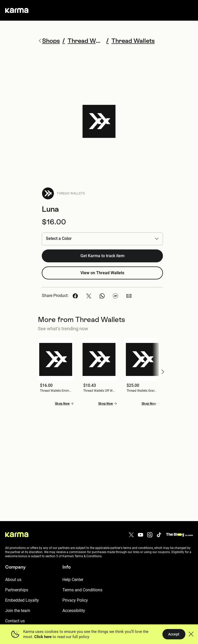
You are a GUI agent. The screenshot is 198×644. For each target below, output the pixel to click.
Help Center (73, 580)
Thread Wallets (71, 193)
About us (13, 580)
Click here (43, 637)
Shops (49, 41)
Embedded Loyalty (22, 600)
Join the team (18, 611)
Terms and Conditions (82, 590)
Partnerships (17, 590)
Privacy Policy (75, 600)
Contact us (15, 621)
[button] (102, 239)
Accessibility (74, 611)
